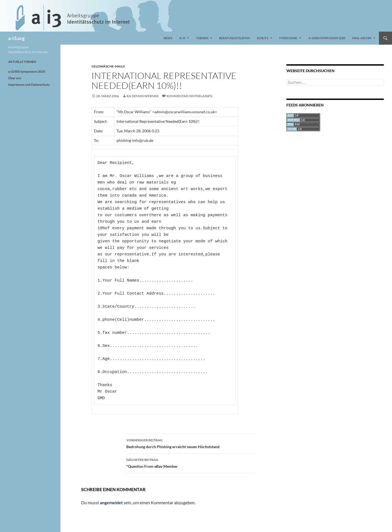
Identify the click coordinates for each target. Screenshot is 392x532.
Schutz (263, 38)
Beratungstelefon (234, 38)
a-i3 (182, 38)
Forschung (288, 38)
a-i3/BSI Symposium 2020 (327, 38)
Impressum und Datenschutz (29, 85)
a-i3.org (16, 38)
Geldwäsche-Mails (108, 66)
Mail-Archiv (362, 38)
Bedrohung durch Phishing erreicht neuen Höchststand (191, 443)
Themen (202, 38)
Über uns (15, 78)
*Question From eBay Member (191, 463)
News (168, 38)
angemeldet (111, 502)
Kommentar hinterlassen (189, 96)
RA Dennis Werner (143, 96)
